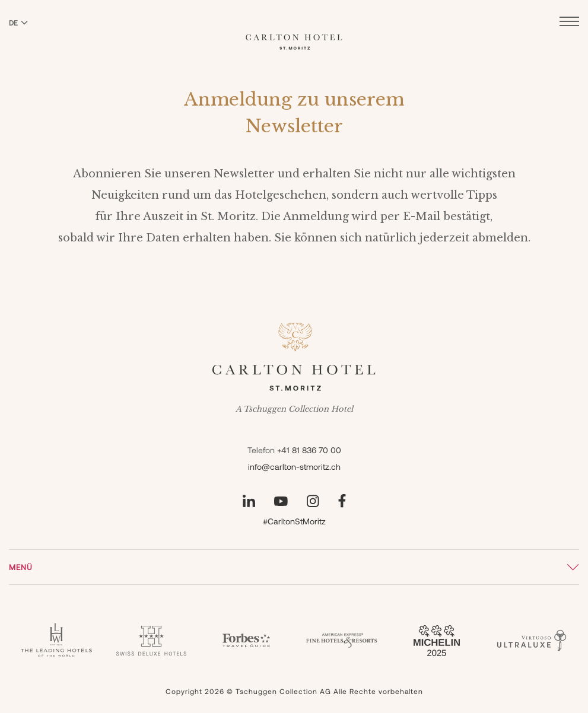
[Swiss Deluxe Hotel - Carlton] (151, 641)
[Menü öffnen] (569, 23)
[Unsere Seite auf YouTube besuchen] (281, 501)
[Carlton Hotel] (294, 33)
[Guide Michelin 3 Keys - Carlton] (437, 641)
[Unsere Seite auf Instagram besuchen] (313, 501)
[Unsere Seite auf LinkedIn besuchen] (249, 501)
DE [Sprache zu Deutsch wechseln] (18, 23)
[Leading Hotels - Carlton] (56, 640)
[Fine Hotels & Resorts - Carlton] (342, 641)
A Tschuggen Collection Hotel (294, 409)
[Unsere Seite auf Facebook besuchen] (342, 501)
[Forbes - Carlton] (246, 641)
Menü (21, 567)
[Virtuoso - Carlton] (532, 640)
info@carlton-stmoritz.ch (294, 467)
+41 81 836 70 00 (309, 450)
